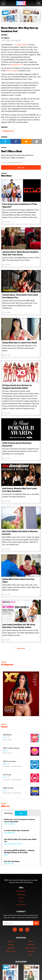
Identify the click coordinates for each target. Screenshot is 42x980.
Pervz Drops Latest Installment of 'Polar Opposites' (20, 205)
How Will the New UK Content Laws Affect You (20, 840)
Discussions (8, 813)
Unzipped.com (8, 131)
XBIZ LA (31, 941)
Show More (21, 648)
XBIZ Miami (7, 735)
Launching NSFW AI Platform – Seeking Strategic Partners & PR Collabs (19, 852)
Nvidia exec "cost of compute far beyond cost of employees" (19, 821)
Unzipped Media (21, 45)
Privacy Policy (21, 905)
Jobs (21, 813)
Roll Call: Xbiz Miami (12, 862)
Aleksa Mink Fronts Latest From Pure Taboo (18, 580)
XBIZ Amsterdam (9, 761)
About (21, 901)
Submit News (21, 891)
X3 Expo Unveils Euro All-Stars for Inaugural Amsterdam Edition (17, 387)
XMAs (31, 955)
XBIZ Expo (31, 951)
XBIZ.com (11, 941)
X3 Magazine (7, 665)
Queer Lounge (12, 71)
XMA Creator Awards (11, 748)
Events (4, 727)
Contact (21, 898)
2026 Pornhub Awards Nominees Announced (17, 444)
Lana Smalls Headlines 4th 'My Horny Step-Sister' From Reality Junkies (19, 626)
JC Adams (5, 38)
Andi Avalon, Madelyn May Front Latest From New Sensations (20, 490)
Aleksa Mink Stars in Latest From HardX (20, 343)
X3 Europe (7, 775)
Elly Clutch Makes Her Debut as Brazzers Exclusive (20, 533)
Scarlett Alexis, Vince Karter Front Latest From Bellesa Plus (20, 296)
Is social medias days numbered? (17, 831)
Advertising (21, 894)
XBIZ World (11, 948)
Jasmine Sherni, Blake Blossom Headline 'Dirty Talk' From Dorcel (20, 253)
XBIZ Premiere (11, 951)
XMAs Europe (8, 788)
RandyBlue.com (17, 65)
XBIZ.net (5, 806)
